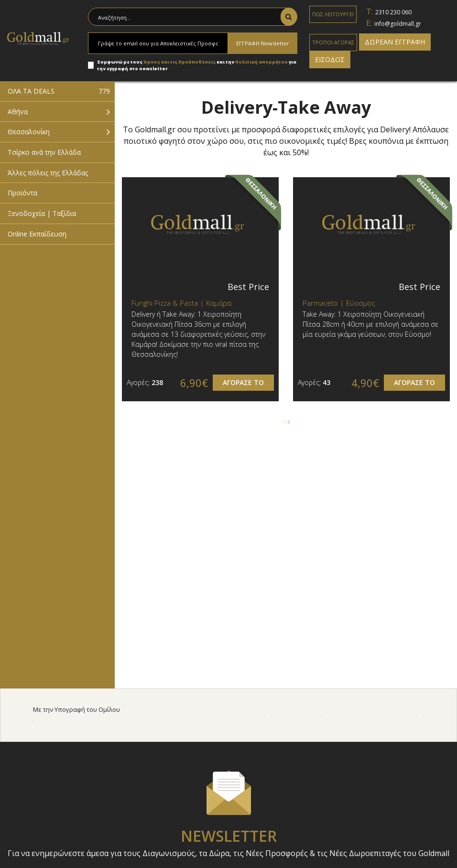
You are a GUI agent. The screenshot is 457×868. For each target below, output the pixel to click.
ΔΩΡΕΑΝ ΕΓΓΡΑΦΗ (395, 42)
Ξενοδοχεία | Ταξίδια (42, 213)
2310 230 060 (393, 12)
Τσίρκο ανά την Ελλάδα (44, 152)
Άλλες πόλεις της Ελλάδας (48, 173)
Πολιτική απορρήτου (262, 62)
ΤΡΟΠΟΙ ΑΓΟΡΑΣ (333, 42)
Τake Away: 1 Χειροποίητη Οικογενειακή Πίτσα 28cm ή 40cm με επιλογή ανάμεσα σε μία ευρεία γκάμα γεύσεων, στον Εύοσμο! (370, 324)
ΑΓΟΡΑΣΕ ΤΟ (243, 382)
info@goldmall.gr (398, 24)
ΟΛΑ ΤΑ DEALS (59, 91)
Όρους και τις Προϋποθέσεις (180, 62)
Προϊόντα (22, 193)
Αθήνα (18, 112)
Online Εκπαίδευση (37, 234)
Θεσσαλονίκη (29, 132)
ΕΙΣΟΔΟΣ (330, 59)
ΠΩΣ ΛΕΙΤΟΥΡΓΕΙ (333, 14)
